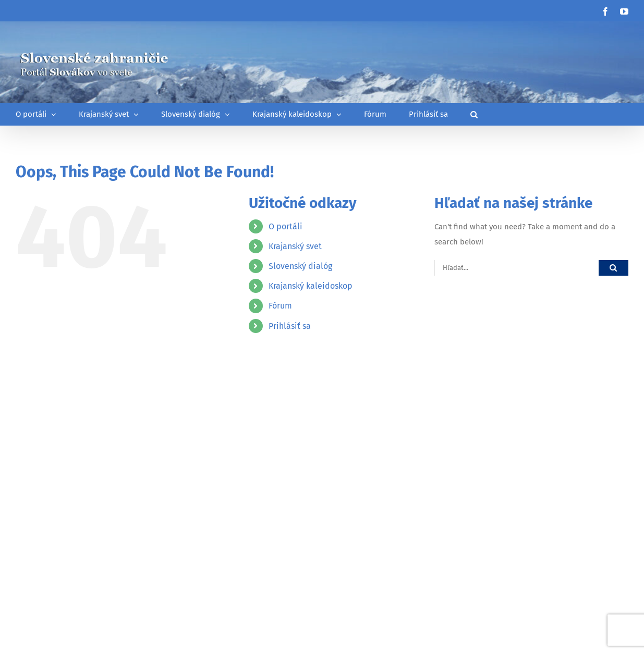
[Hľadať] (613, 268)
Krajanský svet (295, 246)
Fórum (280, 306)
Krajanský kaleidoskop (311, 286)
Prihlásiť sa (290, 326)
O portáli (285, 226)
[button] (474, 114)
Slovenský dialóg (300, 266)
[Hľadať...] (517, 268)
